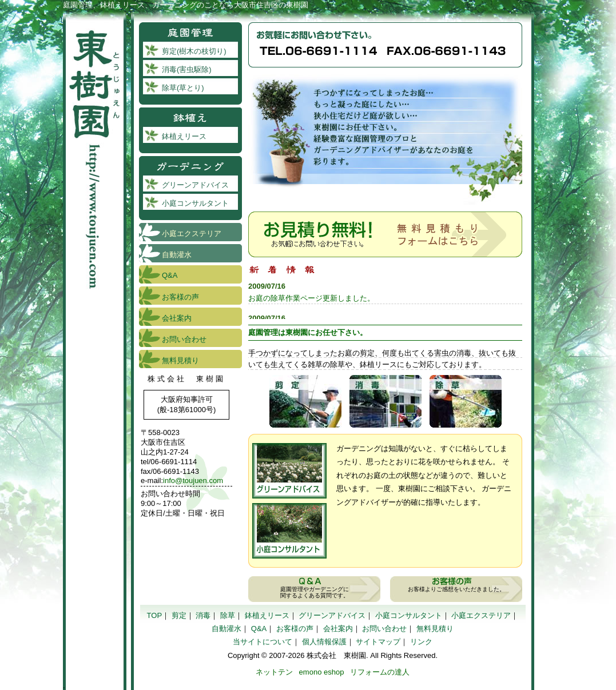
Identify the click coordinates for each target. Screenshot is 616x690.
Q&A (170, 275)
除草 (228, 615)
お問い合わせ (184, 339)
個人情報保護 (324, 642)
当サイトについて (263, 642)
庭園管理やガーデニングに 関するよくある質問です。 (315, 592)
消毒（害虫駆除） (386, 402)
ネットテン (274, 672)
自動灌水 (177, 255)
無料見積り (180, 360)
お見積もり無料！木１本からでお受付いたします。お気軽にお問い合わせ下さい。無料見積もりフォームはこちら (385, 234)
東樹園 (95, 152)
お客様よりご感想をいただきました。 (456, 589)
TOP (155, 615)
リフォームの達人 (380, 672)
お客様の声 (180, 297)
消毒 (203, 615)
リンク (421, 642)
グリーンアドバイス (289, 471)
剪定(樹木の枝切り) (305, 402)
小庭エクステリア (192, 234)
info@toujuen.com (193, 480)
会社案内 (177, 318)
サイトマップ (378, 642)
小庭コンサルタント (289, 531)
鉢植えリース (184, 136)
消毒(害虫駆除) (187, 69)
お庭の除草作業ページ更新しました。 (311, 298)
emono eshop (322, 672)
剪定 (179, 615)
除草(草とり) (466, 402)
